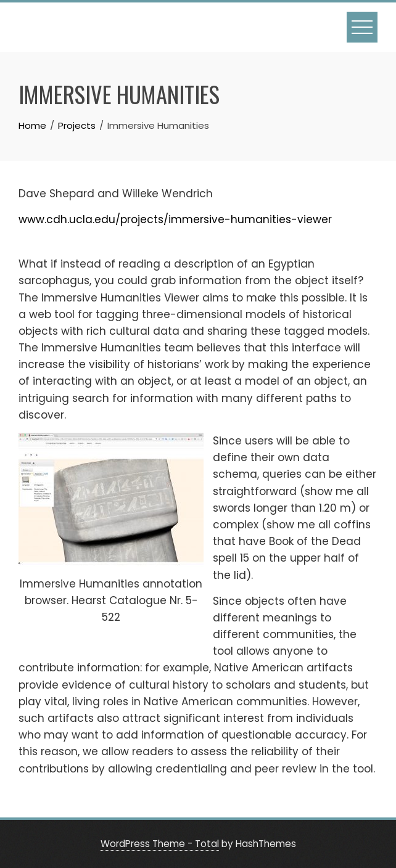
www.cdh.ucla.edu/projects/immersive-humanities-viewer (175, 219)
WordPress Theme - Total (160, 844)
